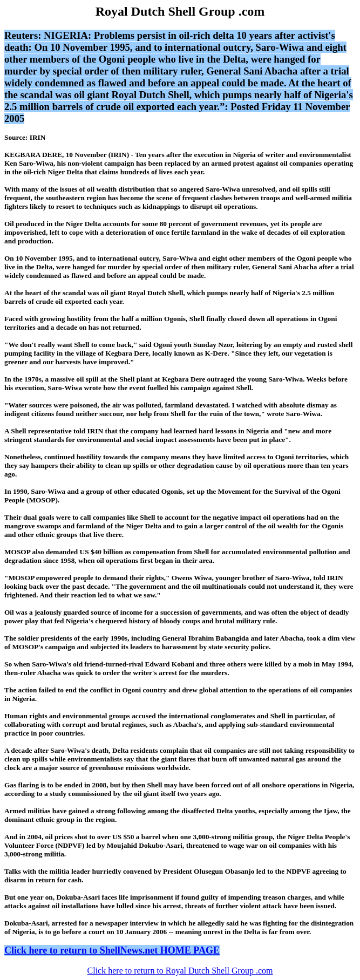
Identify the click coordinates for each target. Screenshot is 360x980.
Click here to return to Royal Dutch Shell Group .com (180, 971)
